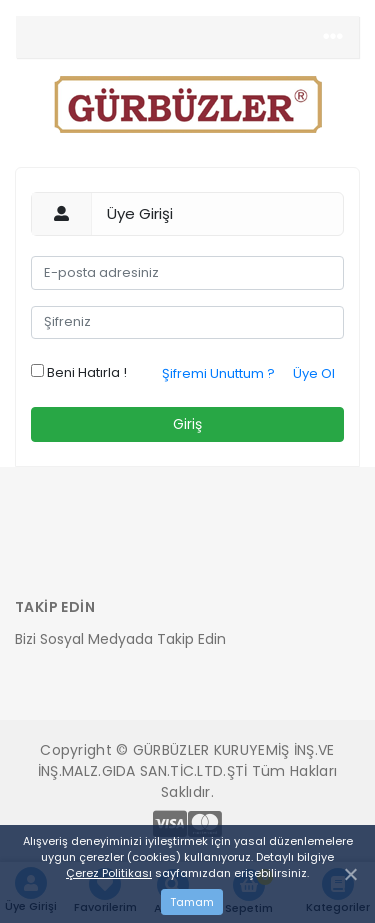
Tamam (192, 902)
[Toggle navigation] (333, 37)
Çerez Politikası (109, 873)
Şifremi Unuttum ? (218, 373)
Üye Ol (314, 373)
